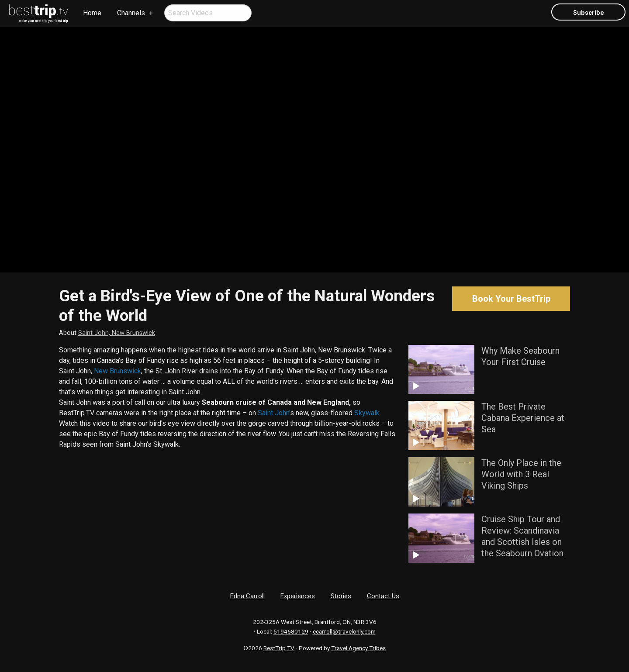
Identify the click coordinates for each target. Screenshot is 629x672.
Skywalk (367, 413)
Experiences (298, 596)
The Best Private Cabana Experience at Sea (523, 418)
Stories (341, 596)
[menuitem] (39, 14)
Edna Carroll (247, 596)
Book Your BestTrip (511, 299)
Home (92, 13)
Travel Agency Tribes (358, 648)
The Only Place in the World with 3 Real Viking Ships (521, 474)
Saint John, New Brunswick (117, 333)
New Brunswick (118, 371)
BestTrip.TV (279, 648)
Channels (131, 13)
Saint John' (274, 413)
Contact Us (383, 596)
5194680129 (291, 631)
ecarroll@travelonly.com (344, 631)
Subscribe (589, 13)
